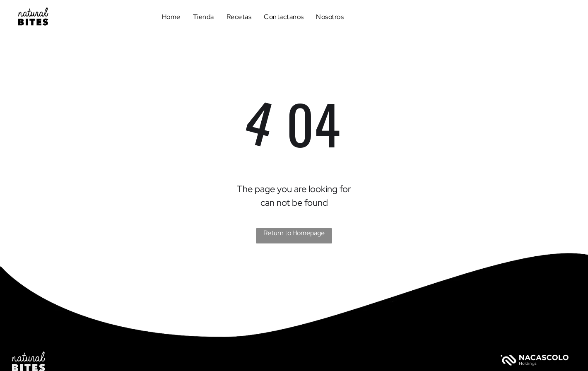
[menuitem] (171, 17)
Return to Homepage (294, 233)
